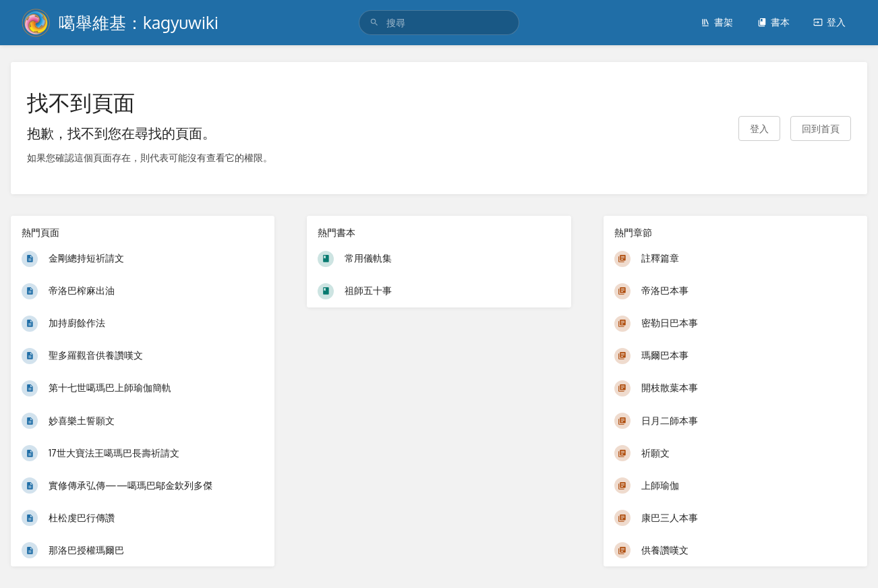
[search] (439, 23)
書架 (717, 22)
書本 (773, 22)
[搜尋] (374, 23)
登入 (829, 22)
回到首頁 (821, 128)
